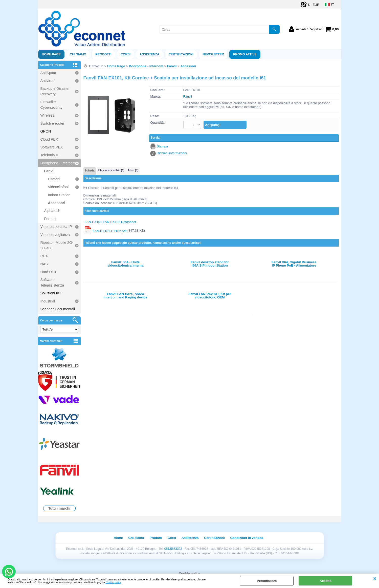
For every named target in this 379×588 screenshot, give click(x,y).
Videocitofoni (58, 187)
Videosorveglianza (55, 235)
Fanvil (49, 171)
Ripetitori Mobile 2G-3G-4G (57, 245)
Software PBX (52, 147)
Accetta (326, 581)
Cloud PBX (49, 139)
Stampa (162, 146)
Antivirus (47, 81)
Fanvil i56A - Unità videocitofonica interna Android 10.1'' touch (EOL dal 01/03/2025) (126, 264)
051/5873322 (173, 549)
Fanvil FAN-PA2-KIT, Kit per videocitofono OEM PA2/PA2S (210, 296)
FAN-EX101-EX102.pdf (110, 231)
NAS (44, 264)
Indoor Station (59, 195)
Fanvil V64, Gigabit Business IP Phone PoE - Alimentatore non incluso (294, 264)
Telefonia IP (50, 155)
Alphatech (52, 211)
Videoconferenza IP (56, 227)
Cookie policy (113, 582)
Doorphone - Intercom (58, 163)
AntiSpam (48, 73)
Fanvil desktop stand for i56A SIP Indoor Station (210, 264)
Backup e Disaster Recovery (55, 91)
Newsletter (213, 54)
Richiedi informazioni (172, 153)
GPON (46, 131)
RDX (44, 256)
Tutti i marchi (59, 508)
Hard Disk (48, 272)
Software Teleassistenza (52, 282)
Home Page (51, 54)
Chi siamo (78, 54)
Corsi (126, 54)
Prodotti (103, 54)
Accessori (57, 203)
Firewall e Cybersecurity (51, 105)
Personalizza (267, 581)
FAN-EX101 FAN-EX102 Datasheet (110, 222)
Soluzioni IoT (51, 293)
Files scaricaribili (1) (111, 170)
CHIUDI (375, 579)
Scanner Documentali (58, 309)
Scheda (90, 170)
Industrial (48, 301)
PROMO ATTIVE (245, 54)
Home (118, 538)
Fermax (50, 219)
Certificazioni (181, 54)
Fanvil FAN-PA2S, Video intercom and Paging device (126, 296)
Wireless (47, 115)
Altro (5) (133, 170)
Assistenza (190, 538)
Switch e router (52, 123)
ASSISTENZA (149, 54)
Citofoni (54, 179)
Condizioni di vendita (247, 538)
